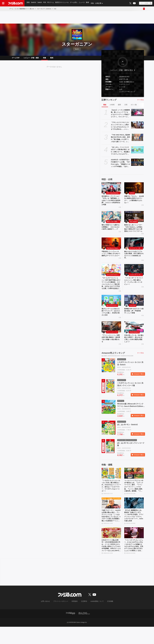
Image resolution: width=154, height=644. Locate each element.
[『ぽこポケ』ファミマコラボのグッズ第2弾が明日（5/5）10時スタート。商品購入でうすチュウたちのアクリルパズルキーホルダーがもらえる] (137, 151)
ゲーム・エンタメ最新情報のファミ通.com (22, 9)
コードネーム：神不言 (136, 255)
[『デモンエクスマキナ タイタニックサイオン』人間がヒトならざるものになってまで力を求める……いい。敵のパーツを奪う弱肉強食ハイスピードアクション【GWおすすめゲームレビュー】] (137, 127)
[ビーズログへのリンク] (84, 630)
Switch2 (34, 3)
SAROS (132, 195)
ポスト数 (134, 106)
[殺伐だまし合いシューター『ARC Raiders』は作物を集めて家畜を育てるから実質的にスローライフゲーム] (134, 220)
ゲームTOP (16, 59)
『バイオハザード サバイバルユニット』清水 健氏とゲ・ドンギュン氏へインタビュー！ (134, 290)
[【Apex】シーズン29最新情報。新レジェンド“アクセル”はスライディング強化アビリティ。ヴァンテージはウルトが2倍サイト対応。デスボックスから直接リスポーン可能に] (137, 114)
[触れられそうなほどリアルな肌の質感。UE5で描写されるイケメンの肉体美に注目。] (134, 250)
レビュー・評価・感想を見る (122, 72)
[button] (123, 96)
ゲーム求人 (75, 3)
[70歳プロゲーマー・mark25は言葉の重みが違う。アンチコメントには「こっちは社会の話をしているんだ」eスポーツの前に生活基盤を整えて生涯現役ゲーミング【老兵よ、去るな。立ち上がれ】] (111, 517)
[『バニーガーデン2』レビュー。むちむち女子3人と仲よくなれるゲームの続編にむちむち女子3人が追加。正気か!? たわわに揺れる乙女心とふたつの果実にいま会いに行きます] (134, 549)
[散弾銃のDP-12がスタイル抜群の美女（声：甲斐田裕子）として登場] (134, 310)
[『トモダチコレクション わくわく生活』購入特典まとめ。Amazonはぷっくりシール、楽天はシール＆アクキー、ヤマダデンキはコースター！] (111, 485)
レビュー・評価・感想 (31, 59)
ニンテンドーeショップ (127, 93)
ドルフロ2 (133, 315)
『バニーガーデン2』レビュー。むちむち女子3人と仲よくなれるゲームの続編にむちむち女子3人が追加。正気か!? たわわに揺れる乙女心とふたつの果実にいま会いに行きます (134, 562)
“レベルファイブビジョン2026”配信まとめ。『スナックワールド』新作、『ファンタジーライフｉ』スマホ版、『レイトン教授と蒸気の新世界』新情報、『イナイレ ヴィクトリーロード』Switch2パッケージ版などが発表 (134, 499)
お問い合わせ (49, 619)
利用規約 (75, 619)
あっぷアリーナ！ (112, 315)
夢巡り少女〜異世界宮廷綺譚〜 (114, 225)
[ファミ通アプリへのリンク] (70, 630)
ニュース (83, 3)
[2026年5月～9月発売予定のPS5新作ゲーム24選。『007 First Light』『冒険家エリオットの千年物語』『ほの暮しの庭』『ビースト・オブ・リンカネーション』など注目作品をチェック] (137, 164)
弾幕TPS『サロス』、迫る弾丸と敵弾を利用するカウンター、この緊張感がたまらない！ (134, 202)
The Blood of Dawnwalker (114, 255)
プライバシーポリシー (62, 619)
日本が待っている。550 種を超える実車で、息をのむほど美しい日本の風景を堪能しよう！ (134, 350)
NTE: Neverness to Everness (114, 195)
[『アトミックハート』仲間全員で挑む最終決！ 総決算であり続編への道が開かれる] (111, 338)
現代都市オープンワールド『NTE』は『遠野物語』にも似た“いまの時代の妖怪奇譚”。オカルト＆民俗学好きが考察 (111, 203)
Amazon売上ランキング (113, 365)
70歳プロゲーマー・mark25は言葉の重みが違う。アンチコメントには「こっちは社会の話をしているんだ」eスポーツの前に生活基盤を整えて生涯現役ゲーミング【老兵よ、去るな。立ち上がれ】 (111, 531)
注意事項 (83, 619)
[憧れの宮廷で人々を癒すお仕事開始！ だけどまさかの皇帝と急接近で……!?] (111, 220)
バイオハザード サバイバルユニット (136, 283)
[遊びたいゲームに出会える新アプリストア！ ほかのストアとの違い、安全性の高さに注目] (111, 310)
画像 (44, 59)
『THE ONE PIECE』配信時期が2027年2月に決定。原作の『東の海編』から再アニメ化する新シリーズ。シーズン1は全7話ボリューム (120, 140)
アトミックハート (112, 343)
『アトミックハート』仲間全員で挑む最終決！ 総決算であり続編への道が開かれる (111, 350)
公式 (121, 91)
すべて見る (141, 101)
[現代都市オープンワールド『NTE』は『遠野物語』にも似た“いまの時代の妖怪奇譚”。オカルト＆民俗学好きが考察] (111, 189)
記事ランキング (109, 101)
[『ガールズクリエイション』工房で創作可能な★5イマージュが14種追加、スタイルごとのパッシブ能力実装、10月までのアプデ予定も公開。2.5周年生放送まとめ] (111, 278)
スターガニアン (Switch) (44, 9)
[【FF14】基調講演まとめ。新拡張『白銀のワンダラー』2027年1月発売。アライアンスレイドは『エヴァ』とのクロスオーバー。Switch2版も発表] (134, 517)
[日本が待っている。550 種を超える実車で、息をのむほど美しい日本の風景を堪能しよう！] (134, 338)
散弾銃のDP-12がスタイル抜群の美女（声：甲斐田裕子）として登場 (134, 321)
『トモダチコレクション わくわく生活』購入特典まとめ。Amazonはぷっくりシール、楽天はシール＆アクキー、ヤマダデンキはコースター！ (111, 499)
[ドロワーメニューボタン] (3, 3)
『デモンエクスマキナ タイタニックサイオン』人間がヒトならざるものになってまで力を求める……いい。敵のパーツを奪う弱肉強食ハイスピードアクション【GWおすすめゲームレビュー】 (120, 128)
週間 (119, 106)
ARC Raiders (133, 225)
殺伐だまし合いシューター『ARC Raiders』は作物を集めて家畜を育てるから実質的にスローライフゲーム (134, 233)
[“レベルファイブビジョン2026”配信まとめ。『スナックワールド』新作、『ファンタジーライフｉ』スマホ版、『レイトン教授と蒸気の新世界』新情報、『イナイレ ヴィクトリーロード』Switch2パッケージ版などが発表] (134, 485)
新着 (28, 3)
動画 (89, 3)
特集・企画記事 (98, 3)
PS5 (45, 3)
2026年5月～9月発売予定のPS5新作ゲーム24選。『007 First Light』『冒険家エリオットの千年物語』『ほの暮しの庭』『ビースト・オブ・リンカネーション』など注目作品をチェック (121, 165)
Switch (40, 3)
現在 (105, 106)
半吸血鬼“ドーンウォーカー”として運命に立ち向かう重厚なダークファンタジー (111, 262)
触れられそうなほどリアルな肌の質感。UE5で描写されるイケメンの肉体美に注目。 (134, 262)
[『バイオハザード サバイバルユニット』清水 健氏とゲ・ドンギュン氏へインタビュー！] (134, 278)
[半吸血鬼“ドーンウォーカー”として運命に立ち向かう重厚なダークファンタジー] (111, 250)
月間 (126, 106)
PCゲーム (51, 3)
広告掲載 (107, 619)
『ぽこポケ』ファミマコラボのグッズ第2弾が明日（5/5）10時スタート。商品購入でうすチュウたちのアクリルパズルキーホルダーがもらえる (120, 153)
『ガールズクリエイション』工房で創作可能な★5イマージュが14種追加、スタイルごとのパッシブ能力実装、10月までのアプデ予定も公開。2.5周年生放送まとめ (111, 292)
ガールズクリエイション (114, 283)
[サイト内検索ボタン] (146, 3)
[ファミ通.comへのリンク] (16, 3)
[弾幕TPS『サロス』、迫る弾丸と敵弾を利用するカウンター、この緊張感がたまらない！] (134, 189)
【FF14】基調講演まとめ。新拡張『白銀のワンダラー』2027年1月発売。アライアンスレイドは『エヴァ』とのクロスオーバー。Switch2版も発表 (134, 531)
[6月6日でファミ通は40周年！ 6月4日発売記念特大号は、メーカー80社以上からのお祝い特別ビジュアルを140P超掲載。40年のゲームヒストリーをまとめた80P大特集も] (111, 549)
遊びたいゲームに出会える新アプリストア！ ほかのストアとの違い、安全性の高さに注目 (111, 322)
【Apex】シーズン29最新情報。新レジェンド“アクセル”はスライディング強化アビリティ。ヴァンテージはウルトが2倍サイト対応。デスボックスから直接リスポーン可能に (120, 115)
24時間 (112, 106)
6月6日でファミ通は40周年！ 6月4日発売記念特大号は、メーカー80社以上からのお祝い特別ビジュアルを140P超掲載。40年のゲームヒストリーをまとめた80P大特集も (111, 562)
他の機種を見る (128, 84)
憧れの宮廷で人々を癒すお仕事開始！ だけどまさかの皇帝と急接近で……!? (111, 232)
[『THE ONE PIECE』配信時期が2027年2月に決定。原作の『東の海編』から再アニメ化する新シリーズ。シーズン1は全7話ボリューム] (137, 139)
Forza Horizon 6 (134, 343)
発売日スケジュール (63, 3)
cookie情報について (95, 619)
